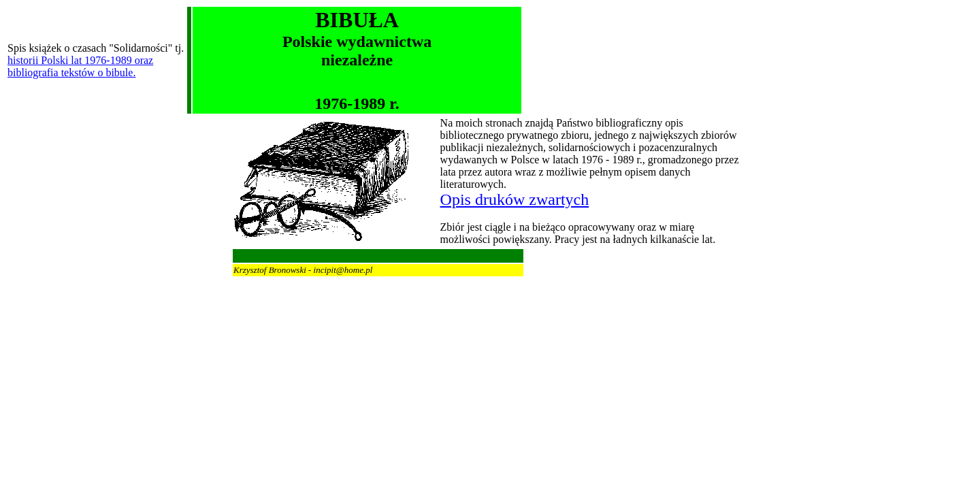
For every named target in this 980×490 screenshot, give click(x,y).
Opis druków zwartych (515, 199)
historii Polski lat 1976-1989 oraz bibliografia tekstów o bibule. (80, 66)
